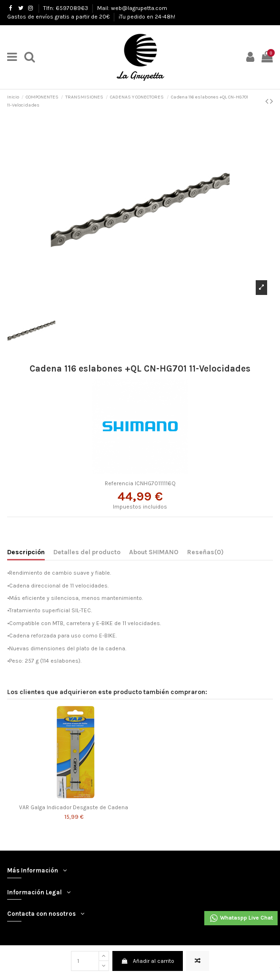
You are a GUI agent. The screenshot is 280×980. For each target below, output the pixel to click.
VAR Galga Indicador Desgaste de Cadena (74, 807)
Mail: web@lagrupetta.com (132, 8)
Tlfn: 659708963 (66, 8)
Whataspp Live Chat (241, 918)
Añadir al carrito (147, 961)
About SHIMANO (154, 552)
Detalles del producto (87, 552)
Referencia (119, 483)
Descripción (26, 552)
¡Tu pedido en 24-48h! (147, 17)
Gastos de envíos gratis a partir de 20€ (59, 17)
